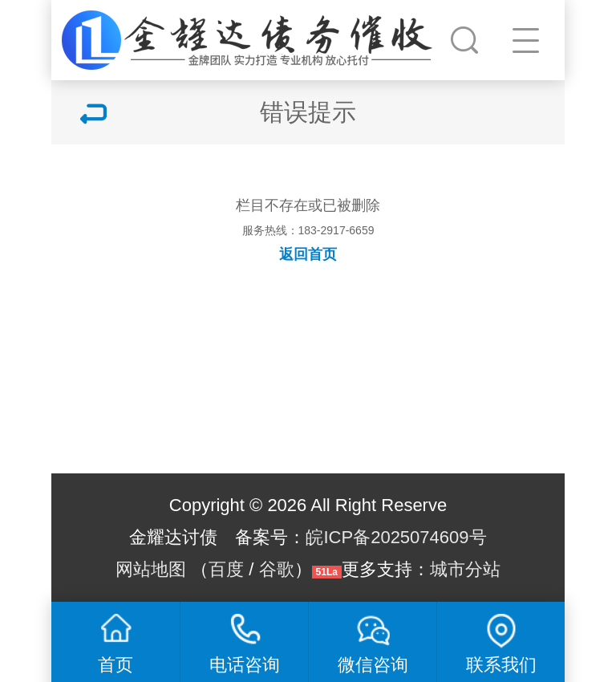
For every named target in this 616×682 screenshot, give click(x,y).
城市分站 (465, 569)
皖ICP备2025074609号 (396, 537)
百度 (226, 569)
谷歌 (277, 569)
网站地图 (151, 569)
